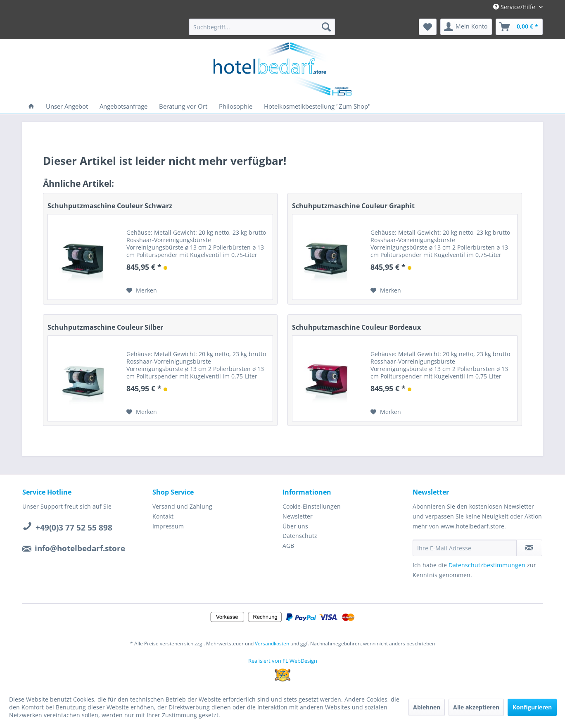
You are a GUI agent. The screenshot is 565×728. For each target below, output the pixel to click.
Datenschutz (300, 536)
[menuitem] (262, 27)
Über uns (295, 526)
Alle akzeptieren (476, 707)
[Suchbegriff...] (262, 27)
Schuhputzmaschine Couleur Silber (105, 327)
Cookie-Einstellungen (312, 506)
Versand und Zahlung (182, 506)
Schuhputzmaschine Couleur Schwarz (110, 206)
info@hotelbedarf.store (80, 548)
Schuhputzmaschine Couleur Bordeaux (356, 327)
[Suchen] (326, 27)
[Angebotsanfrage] (123, 106)
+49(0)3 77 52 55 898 (74, 528)
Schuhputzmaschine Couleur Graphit (353, 206)
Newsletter (298, 516)
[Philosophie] (236, 106)
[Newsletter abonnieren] (529, 548)
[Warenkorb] (519, 27)
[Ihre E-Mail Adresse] (465, 548)
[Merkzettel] (428, 27)
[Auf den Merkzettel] (142, 290)
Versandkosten (272, 644)
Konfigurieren (532, 707)
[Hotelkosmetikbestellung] (317, 106)
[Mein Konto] (466, 27)
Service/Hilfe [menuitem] (515, 7)
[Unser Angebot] (67, 106)
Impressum (168, 526)
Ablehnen (427, 707)
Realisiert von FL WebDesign (283, 661)
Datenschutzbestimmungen (487, 565)
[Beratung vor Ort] (183, 106)
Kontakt (163, 516)
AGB (288, 546)
